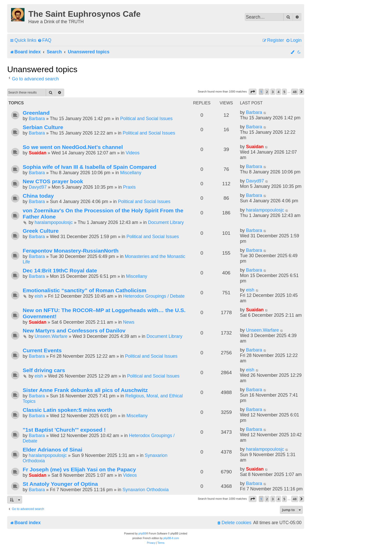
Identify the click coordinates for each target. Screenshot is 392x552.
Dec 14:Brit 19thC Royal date (60, 270)
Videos (133, 153)
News (129, 322)
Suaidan (37, 153)
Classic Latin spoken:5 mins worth (67, 410)
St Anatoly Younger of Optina (60, 484)
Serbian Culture (43, 127)
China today (38, 196)
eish (39, 296)
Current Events (42, 350)
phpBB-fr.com (171, 538)
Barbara (37, 119)
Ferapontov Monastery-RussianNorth (71, 251)
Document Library (166, 222)
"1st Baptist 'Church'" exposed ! (64, 430)
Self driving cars (44, 370)
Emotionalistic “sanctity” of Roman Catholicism (85, 290)
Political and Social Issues (146, 119)
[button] (253, 92)
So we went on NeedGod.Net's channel (73, 147)
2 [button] (267, 92)
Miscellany (131, 173)
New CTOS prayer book (53, 181)
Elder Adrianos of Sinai (52, 450)
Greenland (36, 113)
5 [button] (284, 92)
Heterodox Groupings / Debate (154, 296)
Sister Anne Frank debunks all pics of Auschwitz (85, 390)
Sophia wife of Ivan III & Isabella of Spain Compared (89, 167)
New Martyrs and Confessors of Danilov (74, 331)
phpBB (142, 534)
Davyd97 (37, 187)
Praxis (129, 187)
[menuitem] (44, 40)
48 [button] (295, 92)
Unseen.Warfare (51, 336)
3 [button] (273, 92)
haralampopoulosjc (54, 222)
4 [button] (278, 92)
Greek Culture (41, 231)
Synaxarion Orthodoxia (145, 490)
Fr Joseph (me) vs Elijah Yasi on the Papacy (79, 469)
